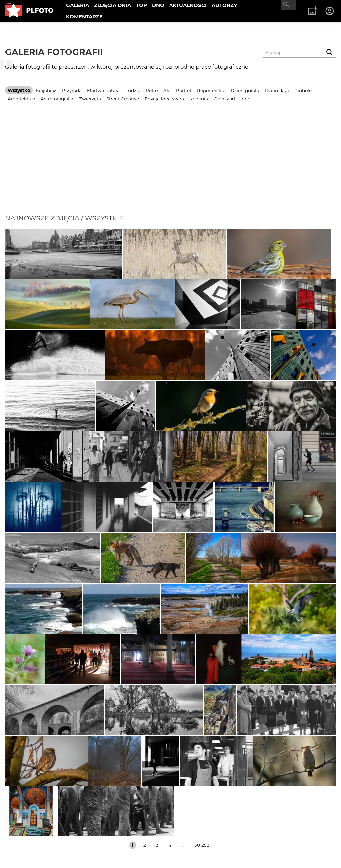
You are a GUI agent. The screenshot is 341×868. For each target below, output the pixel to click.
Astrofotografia (57, 99)
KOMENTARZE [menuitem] (84, 17)
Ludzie (133, 90)
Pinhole (303, 90)
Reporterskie (211, 90)
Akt (167, 90)
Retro (152, 90)
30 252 (202, 845)
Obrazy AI (224, 99)
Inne (245, 99)
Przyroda (72, 90)
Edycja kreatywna (164, 99)
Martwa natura (103, 90)
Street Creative (123, 99)
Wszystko (19, 90)
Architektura (21, 99)
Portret (184, 90)
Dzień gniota (245, 90)
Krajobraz (46, 90)
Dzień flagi (277, 90)
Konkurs (199, 99)
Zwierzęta (90, 99)
